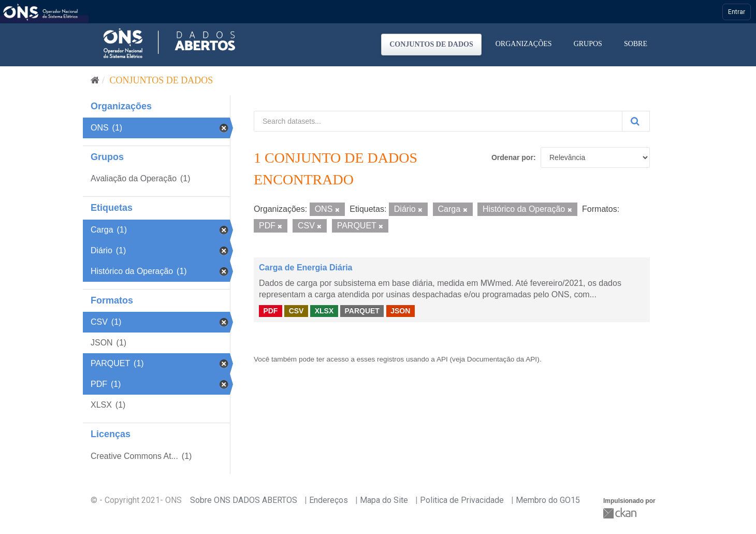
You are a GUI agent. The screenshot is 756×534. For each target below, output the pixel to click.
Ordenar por (512, 157)
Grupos (588, 44)
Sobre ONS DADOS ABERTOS (244, 500)
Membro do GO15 (548, 500)
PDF (270, 311)
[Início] (95, 80)
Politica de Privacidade (462, 500)
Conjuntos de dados (431, 44)
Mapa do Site (384, 500)
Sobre (636, 44)
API (442, 359)
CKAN (621, 513)
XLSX (324, 311)
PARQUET (362, 311)
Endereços (329, 500)
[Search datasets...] (438, 121)
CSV (296, 311)
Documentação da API (502, 359)
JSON (400, 311)
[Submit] (636, 121)
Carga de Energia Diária (306, 268)
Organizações (524, 44)
